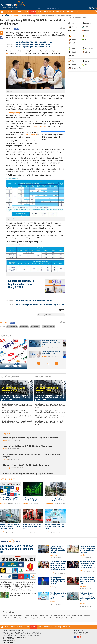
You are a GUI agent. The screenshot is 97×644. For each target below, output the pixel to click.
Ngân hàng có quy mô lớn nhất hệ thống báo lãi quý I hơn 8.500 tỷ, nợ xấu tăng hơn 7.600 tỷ (10, 526)
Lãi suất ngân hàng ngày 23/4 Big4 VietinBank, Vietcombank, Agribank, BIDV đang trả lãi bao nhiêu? (49, 423)
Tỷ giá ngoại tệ (18, 615)
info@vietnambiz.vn (12, 640)
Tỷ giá (43, 16)
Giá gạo (33, 618)
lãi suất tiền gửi (24, 327)
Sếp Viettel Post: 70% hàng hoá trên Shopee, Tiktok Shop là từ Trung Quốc (33, 526)
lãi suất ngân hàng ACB (39, 126)
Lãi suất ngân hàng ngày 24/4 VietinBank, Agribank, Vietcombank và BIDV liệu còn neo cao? (17, 422)
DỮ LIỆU (73, 12)
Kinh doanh (26, 532)
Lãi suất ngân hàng (13, 113)
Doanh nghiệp (7, 468)
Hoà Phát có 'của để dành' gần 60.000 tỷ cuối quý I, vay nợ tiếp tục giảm (28, 474)
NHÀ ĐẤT (40, 12)
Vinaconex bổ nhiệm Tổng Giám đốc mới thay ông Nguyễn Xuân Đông (56, 499)
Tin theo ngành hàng (77, 18)
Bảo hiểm (36, 16)
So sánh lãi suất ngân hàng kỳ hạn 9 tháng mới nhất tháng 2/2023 (33, 42)
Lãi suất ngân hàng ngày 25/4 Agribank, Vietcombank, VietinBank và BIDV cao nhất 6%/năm (17, 412)
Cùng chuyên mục (43, 377)
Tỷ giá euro (41, 615)
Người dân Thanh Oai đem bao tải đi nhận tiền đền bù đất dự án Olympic (28, 446)
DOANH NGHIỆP (57, 12)
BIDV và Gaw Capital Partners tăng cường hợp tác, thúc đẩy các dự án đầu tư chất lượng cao (31, 456)
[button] (39, 363)
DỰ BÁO (13, 12)
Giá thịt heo (26, 618)
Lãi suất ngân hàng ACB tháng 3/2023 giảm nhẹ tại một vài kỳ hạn (53, 137)
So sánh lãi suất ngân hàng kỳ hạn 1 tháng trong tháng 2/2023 (32, 47)
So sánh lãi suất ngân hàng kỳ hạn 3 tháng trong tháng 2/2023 (32, 44)
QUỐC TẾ (26, 12)
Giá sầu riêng (18, 618)
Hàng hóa (6, 440)
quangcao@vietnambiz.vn (84, 634)
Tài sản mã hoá (26, 16)
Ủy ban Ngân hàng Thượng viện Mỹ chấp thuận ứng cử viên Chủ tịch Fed (58, 581)
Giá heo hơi (49, 615)
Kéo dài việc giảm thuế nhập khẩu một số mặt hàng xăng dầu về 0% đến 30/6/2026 (32, 438)
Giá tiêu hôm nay (66, 615)
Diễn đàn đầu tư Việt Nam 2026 (65, 618)
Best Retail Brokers (49, 618)
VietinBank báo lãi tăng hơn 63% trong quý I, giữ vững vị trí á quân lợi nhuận (56, 526)
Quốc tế (82, 570)
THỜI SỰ (7, 12)
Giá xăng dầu (88, 615)
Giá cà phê (57, 615)
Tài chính (5, 16)
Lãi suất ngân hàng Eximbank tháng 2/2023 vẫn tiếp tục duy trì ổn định (39, 305)
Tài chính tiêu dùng (65, 16)
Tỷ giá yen (34, 615)
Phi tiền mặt (52, 16)
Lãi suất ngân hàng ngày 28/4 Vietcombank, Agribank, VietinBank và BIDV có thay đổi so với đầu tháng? (17, 406)
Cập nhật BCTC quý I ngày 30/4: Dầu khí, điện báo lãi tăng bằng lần (26, 465)
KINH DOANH (66, 12)
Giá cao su (39, 618)
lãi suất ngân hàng (12, 327)
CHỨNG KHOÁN (48, 12)
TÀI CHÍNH (33, 12)
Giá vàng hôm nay (8, 615)
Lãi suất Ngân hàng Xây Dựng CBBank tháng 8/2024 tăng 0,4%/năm (51, 354)
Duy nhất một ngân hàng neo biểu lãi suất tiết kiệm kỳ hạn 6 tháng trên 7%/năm (17, 417)
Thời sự (52, 572)
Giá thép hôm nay (8, 618)
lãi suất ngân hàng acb (49, 327)
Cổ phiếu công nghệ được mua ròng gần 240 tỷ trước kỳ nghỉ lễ (33, 499)
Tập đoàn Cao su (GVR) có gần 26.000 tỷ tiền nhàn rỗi (23, 594)
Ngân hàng (15, 16)
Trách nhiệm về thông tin (9, 642)
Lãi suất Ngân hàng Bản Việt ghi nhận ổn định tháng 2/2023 (35, 300)
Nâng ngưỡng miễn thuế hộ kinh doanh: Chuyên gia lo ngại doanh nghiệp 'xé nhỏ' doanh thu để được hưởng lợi (58, 565)
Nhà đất (5, 449)
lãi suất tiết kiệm (31, 135)
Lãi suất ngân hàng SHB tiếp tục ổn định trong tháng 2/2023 (21, 284)
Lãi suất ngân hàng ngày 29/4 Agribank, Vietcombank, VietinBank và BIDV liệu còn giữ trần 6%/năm (16, 398)
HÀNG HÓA (19, 12)
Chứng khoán (26, 504)
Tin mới (7, 434)
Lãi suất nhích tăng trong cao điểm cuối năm (50, 342)
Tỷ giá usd (27, 615)
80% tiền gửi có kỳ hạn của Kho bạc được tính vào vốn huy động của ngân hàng (87, 549)
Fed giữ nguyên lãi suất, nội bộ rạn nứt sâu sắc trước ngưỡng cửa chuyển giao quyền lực (88, 564)
